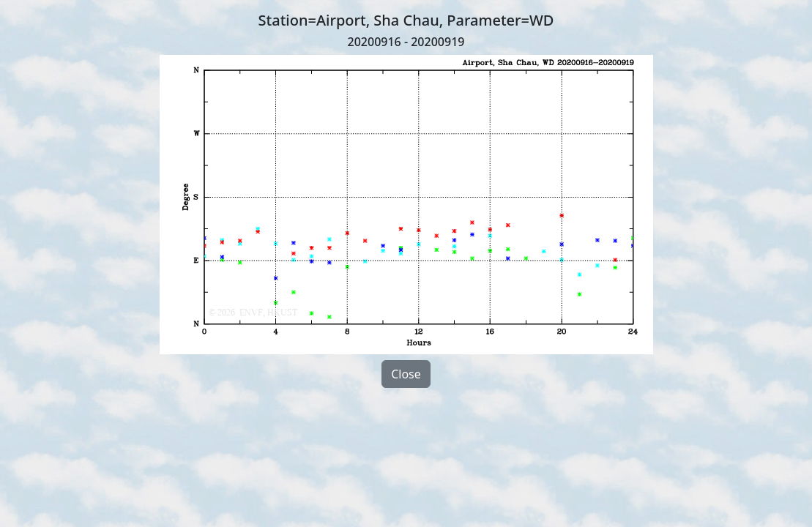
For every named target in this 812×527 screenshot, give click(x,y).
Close (406, 374)
